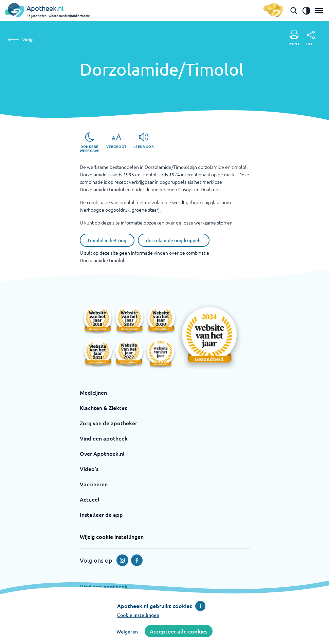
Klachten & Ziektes (103, 408)
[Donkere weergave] (90, 142)
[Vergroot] (116, 140)
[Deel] (311, 38)
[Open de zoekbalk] (294, 11)
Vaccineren (94, 484)
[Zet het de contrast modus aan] (306, 11)
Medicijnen (93, 392)
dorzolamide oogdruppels (174, 240)
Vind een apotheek (104, 438)
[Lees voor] (144, 140)
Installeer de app (101, 514)
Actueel (90, 499)
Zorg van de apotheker (108, 423)
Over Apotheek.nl (102, 453)
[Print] (294, 38)
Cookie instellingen (138, 615)
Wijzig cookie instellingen (112, 536)
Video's (89, 469)
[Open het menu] (319, 11)
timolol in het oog (107, 240)
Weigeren (127, 632)
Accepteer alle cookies (179, 631)
